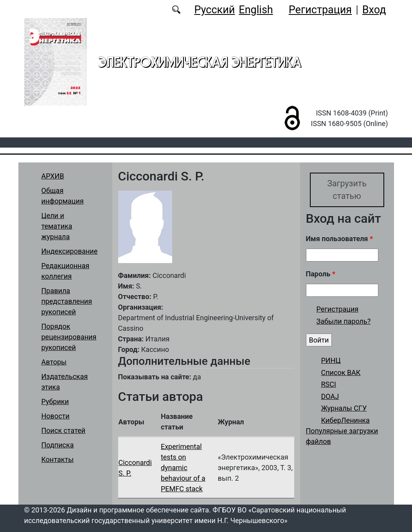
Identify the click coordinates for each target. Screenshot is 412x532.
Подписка (58, 445)
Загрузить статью (347, 190)
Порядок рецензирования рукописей (69, 337)
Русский (214, 10)
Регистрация (320, 10)
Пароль (321, 274)
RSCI (329, 385)
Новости (56, 416)
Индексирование (70, 251)
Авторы (54, 362)
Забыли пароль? (344, 322)
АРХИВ (53, 176)
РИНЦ (331, 360)
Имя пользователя (340, 239)
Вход (374, 10)
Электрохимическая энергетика (200, 62)
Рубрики (55, 401)
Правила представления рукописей (67, 301)
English (256, 10)
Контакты (58, 459)
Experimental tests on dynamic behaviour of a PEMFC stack (183, 468)
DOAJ (330, 396)
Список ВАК (341, 372)
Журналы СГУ (344, 408)
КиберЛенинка (345, 420)
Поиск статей (64, 430)
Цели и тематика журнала (57, 226)
